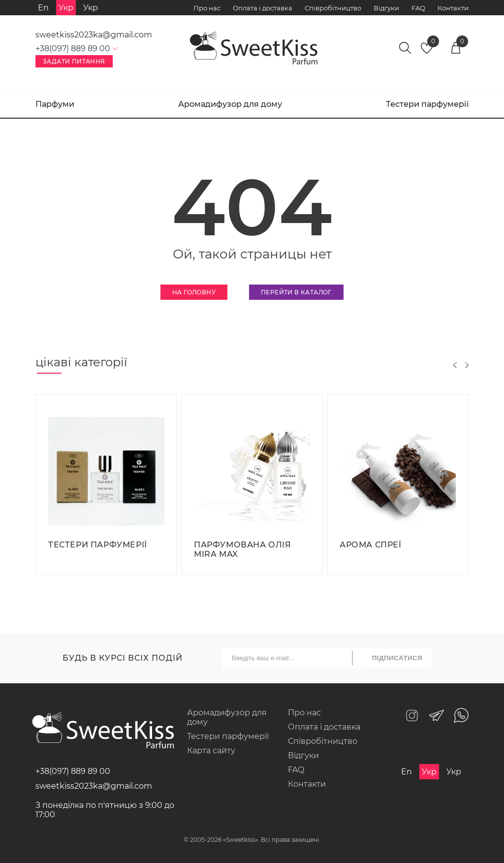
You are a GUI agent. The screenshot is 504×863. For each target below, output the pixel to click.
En (43, 8)
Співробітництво (333, 8)
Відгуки (386, 8)
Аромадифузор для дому (230, 104)
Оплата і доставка (263, 8)
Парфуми (55, 104)
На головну (194, 292)
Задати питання (74, 61)
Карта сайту (211, 751)
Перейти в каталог (296, 292)
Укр (91, 8)
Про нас (207, 8)
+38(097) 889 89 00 (73, 771)
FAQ (418, 8)
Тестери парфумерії (427, 104)
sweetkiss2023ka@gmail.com (94, 35)
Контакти (453, 8)
